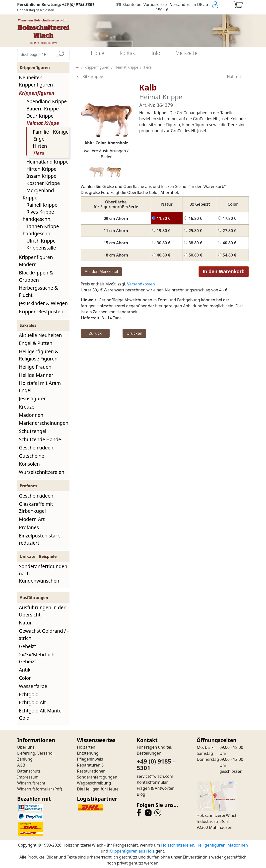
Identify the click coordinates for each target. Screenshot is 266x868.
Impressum (28, 777)
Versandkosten (141, 284)
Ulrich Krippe (41, 241)
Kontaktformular (152, 782)
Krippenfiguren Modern (36, 261)
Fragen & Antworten (156, 788)
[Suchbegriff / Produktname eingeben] (34, 55)
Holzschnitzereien (178, 845)
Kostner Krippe (43, 183)
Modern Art (32, 519)
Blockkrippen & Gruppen (36, 276)
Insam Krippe (41, 176)
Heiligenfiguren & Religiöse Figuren (39, 355)
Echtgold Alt (32, 702)
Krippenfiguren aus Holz (132, 851)
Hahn (232, 77)
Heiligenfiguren (211, 845)
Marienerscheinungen (44, 423)
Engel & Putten (36, 343)
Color (25, 678)
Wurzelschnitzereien (42, 472)
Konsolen (29, 464)
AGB (21, 765)
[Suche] (60, 55)
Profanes (29, 527)
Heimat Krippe (43, 123)
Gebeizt (27, 646)
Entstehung (88, 753)
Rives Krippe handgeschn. (38, 215)
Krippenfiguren (37, 93)
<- (79, 77)
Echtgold (29, 694)
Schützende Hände (40, 439)
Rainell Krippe (42, 205)
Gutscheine (32, 456)
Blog (141, 794)
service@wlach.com (155, 776)
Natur (25, 623)
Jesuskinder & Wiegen (43, 303)
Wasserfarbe (33, 686)
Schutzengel (33, 431)
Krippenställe (41, 248)
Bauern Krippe (43, 109)
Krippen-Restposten (41, 311)
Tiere (38, 153)
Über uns (26, 747)
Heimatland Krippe (47, 162)
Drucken (134, 333)
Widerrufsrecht (31, 783)
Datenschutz (29, 771)
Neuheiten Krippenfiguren (36, 81)
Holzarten (86, 747)
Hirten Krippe (41, 169)
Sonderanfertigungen (97, 777)
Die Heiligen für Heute (98, 789)
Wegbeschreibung (94, 783)
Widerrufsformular (35, 789)
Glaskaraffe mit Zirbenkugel (36, 508)
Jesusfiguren (33, 398)
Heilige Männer (36, 375)
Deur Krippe (40, 116)
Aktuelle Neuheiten (40, 335)
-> (241, 77)
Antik (25, 670)
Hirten (40, 146)
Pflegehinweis (90, 759)
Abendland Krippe (47, 101)
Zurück (95, 333)
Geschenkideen (36, 448)
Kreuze (27, 407)
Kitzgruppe (93, 77)
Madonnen (31, 415)
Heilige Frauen (35, 367)
